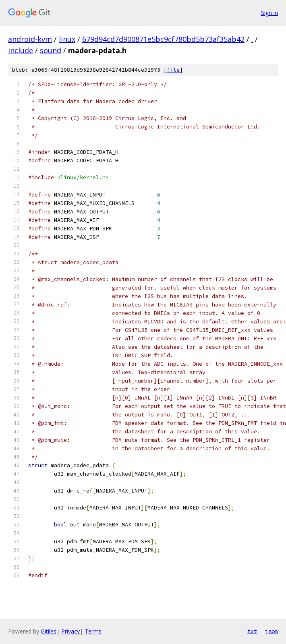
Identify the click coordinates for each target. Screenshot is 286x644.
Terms (93, 631)
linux (67, 39)
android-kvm (30, 39)
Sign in (269, 13)
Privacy (70, 631)
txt (252, 631)
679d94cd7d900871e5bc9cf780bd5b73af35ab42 (163, 39)
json (271, 631)
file (173, 70)
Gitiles (49, 631)
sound (51, 50)
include (21, 50)
